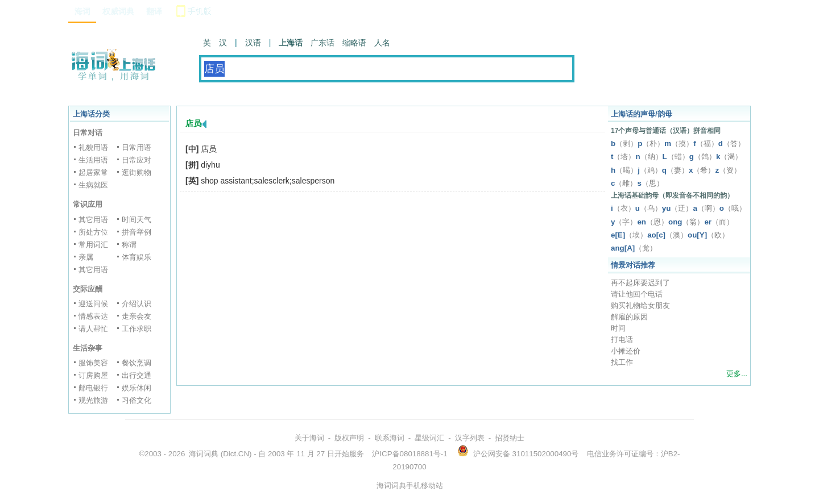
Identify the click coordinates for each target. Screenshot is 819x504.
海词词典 (204, 454)
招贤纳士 (510, 438)
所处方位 (93, 232)
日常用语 (136, 147)
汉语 (253, 43)
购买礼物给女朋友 (640, 305)
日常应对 (136, 160)
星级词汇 (429, 438)
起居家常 (93, 172)
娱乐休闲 (136, 388)
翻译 (154, 11)
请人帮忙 (93, 329)
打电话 (622, 340)
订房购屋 (93, 375)
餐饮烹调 (136, 363)
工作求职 (136, 329)
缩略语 (354, 43)
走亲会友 (136, 316)
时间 (618, 328)
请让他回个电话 (637, 294)
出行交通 (136, 375)
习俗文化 (136, 400)
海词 (82, 11)
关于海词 (309, 438)
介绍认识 (136, 304)
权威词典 (118, 11)
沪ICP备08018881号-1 (409, 454)
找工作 (622, 362)
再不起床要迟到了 (640, 283)
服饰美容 (93, 363)
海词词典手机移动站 (410, 486)
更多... (737, 374)
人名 (382, 43)
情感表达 (93, 316)
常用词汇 (93, 245)
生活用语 (93, 160)
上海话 (291, 43)
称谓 (129, 245)
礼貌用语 (93, 147)
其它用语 (93, 220)
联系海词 (390, 438)
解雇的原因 (629, 317)
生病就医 (93, 185)
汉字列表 (470, 438)
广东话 (322, 43)
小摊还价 (626, 351)
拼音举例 (136, 232)
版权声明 (349, 438)
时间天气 (136, 220)
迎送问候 (93, 304)
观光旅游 (93, 400)
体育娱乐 (136, 257)
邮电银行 (93, 388)
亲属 (86, 257)
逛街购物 (136, 172)
